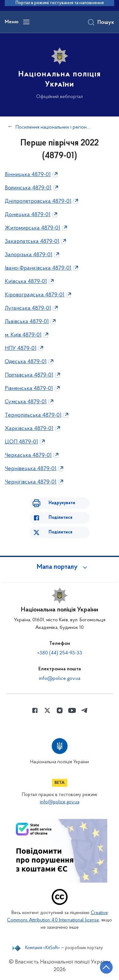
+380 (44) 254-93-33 (60, 653)
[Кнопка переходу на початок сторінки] (106, 967)
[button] (60, 567)
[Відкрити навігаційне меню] (26, 22)
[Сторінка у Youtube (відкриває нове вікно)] (72, 710)
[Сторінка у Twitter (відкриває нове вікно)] (47, 710)
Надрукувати (62, 503)
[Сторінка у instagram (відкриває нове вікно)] (60, 710)
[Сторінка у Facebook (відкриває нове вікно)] (35, 710)
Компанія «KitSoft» (43, 948)
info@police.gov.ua (60, 679)
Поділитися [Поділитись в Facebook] (60, 518)
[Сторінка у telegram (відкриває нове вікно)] (84, 710)
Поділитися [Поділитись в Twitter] (60, 532)
